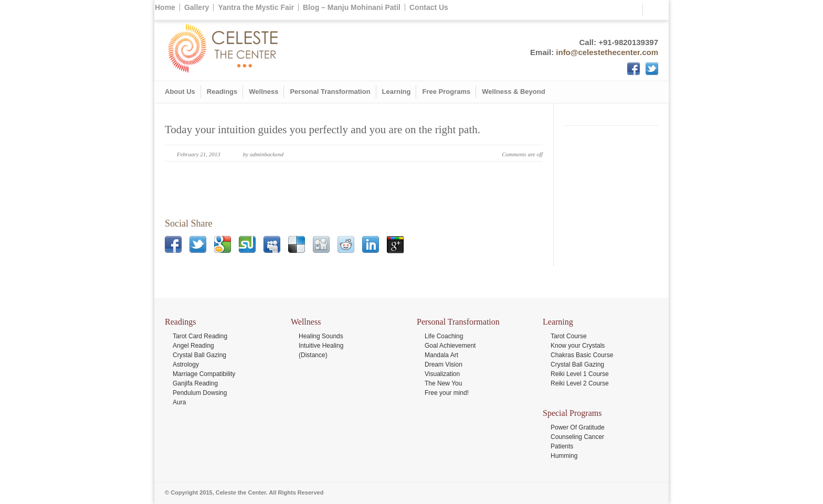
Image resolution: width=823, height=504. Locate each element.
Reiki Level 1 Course (580, 374)
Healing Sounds (321, 336)
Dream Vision (444, 364)
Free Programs (446, 92)
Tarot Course (569, 336)
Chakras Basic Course (582, 355)
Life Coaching (444, 336)
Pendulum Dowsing (200, 393)
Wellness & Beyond (513, 92)
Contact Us (429, 7)
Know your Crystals (578, 346)
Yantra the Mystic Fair (256, 7)
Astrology (186, 364)
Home (165, 7)
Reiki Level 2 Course (580, 383)
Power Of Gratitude (578, 427)
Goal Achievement (450, 346)
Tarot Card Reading (200, 336)
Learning (397, 92)
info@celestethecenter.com (607, 52)
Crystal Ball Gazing (199, 355)
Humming (564, 456)
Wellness (263, 92)
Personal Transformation (330, 92)
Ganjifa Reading (195, 383)
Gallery (197, 7)
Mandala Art (441, 355)
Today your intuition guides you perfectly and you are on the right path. (323, 130)
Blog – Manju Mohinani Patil (352, 7)
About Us (180, 92)
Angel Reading (193, 346)
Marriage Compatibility (204, 374)
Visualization (442, 374)
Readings (222, 92)
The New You (443, 383)
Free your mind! (447, 393)
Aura (179, 402)
